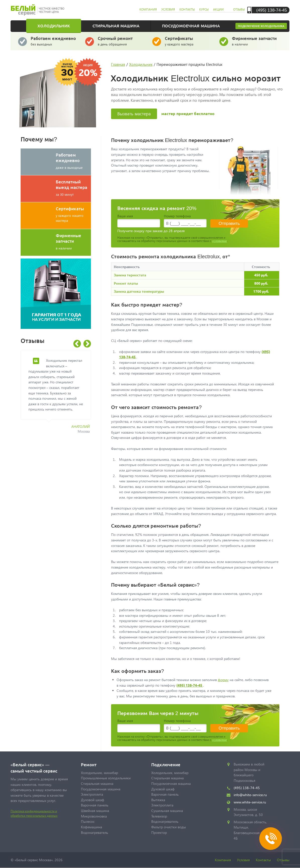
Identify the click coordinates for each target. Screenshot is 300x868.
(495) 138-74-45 (272, 10)
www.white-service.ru (250, 802)
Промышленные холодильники (106, 778)
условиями (219, 241)
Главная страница (22, 26)
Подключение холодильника (261, 26)
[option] (60, 395)
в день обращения (121, 41)
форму (223, 680)
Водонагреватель (94, 832)
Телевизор (159, 816)
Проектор (159, 832)
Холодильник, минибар (99, 773)
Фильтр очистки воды (169, 827)
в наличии (255, 41)
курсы (204, 9)
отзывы (239, 9)
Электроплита (92, 794)
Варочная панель (95, 805)
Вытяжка (158, 800)
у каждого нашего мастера (73, 214)
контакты (187, 9)
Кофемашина (91, 827)
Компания (223, 860)
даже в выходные (73, 161)
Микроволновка (94, 816)
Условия (243, 860)
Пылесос (88, 821)
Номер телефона (177, 216)
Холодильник (54, 26)
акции (218, 9)
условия (168, 9)
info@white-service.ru (250, 795)
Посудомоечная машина (191, 26)
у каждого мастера (188, 41)
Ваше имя (125, 216)
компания (148, 9)
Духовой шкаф (93, 800)
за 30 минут (73, 188)
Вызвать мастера (134, 114)
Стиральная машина (116, 26)
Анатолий (81, 426)
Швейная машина (95, 811)
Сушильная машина (167, 811)
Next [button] (87, 344)
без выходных (54, 41)
